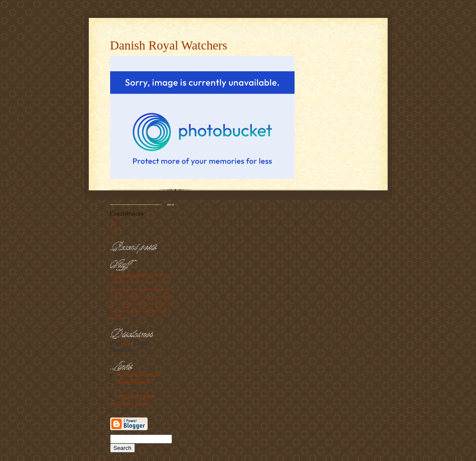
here (128, 343)
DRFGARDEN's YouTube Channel (133, 400)
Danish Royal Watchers (169, 45)
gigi (113, 223)
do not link (131, 275)
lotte (114, 231)
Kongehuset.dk (134, 382)
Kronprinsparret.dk (139, 375)
